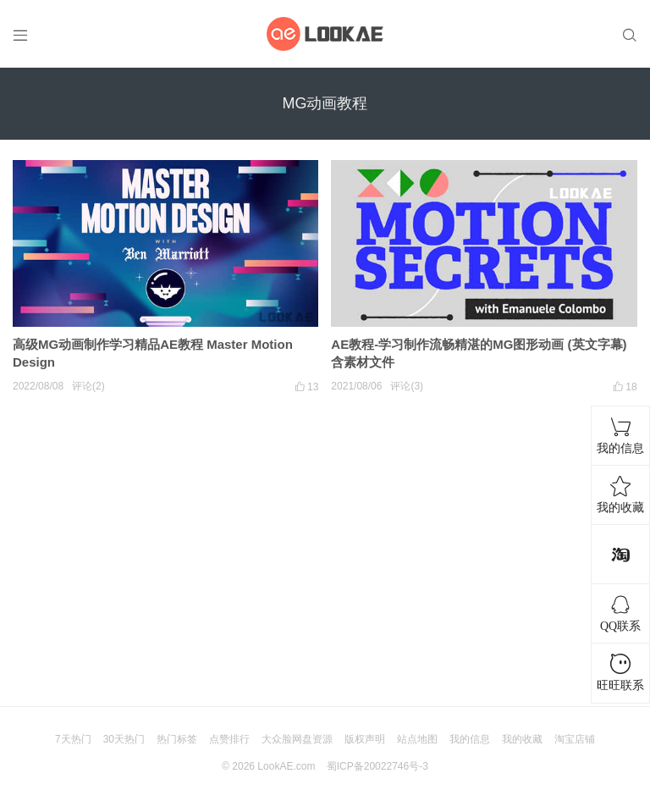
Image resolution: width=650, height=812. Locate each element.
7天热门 (73, 739)
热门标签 (177, 739)
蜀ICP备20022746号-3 (377, 766)
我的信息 (470, 739)
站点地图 (417, 739)
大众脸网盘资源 (297, 739)
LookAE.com (286, 766)
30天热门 (124, 739)
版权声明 (365, 739)
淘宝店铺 (575, 739)
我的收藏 (522, 739)
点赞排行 (229, 739)
